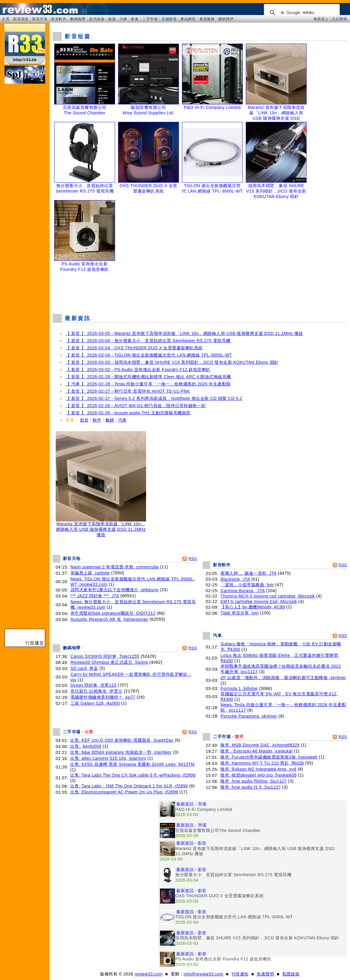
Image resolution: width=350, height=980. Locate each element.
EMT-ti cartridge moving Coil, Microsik (259, 601)
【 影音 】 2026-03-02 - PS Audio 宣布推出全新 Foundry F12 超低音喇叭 (138, 369)
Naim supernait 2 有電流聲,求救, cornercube (115, 567)
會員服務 (207, 19)
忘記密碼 (339, 19)
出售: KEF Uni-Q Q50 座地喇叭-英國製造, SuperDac (122, 740)
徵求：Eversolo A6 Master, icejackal (256, 751)
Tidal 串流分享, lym (240, 613)
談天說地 (97, 19)
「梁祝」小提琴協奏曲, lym (247, 585)
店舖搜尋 (169, 19)
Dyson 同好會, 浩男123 (94, 685)
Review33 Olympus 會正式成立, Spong (109, 662)
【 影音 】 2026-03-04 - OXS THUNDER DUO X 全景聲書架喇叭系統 (134, 348)
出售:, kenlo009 (86, 746)
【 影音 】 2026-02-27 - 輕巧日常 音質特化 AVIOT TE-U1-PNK (128, 391)
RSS (192, 559)
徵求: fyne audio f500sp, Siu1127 (253, 781)
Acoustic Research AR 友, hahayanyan (109, 619)
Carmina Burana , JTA (243, 591)
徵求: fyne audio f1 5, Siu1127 (250, 787)
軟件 (97, 420)
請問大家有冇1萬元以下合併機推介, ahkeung (114, 590)
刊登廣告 (240, 974)
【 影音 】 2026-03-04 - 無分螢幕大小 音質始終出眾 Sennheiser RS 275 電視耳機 (148, 341)
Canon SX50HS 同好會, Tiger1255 (105, 656)
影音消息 (21, 19)
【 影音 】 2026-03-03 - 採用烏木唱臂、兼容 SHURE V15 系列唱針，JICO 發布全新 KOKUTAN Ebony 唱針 (172, 362)
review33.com (148, 974)
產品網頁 (188, 19)
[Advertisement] (200, 294)
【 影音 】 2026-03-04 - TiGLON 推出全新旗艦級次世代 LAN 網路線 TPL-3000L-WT (149, 355)
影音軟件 (59, 19)
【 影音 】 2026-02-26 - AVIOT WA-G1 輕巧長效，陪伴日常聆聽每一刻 (136, 406)
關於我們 (226, 19)
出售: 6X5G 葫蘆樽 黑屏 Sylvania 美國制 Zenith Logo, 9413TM (132, 764)
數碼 (110, 420)
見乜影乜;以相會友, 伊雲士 (97, 691)
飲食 (135, 19)
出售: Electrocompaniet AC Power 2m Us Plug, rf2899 (124, 792)
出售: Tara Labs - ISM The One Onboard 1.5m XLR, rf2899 (129, 786)
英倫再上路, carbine (90, 573)
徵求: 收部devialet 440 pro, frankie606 (258, 775)
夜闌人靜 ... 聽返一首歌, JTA (248, 573)
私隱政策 (291, 974)
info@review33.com (204, 974)
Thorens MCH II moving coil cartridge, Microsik (268, 596)
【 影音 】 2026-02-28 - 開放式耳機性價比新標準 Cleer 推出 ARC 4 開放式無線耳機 (148, 377)
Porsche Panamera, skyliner (249, 716)
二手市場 (150, 19)
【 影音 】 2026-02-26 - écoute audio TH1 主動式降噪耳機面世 (128, 413)
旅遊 (112, 19)
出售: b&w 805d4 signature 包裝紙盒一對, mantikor (121, 752)
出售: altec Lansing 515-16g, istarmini (108, 758)
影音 (84, 420)
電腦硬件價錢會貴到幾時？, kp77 (103, 697)
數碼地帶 (78, 19)
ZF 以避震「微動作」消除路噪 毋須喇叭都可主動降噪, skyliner (283, 678)
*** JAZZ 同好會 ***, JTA (95, 596)
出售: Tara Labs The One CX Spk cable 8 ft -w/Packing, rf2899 (133, 775)
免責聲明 (265, 974)
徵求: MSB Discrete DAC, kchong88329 (260, 745)
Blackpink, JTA (235, 579)
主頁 (6, 19)
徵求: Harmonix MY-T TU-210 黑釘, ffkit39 (262, 763)
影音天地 (40, 19)
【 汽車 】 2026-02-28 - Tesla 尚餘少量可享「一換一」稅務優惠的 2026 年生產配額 (148, 384)
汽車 (123, 19)
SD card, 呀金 (84, 668)
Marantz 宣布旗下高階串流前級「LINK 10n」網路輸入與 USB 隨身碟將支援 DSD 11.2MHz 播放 (101, 527)
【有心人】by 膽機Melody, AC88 (253, 607)
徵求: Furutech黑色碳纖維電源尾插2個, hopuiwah (269, 757)
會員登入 (321, 19)
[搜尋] (301, 13)
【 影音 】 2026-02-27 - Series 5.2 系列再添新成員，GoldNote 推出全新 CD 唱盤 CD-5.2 (154, 398)
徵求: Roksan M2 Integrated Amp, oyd (258, 769)
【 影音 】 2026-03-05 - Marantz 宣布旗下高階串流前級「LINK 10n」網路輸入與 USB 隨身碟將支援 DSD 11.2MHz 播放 (184, 333)
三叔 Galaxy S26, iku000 (95, 703)
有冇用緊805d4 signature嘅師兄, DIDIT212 (113, 613)
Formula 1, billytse (239, 688)
